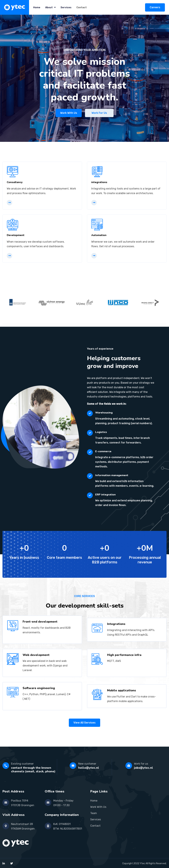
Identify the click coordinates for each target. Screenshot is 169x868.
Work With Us (98, 807)
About (50, 7)
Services (66, 7)
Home (37, 7)
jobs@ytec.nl (144, 768)
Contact (82, 7)
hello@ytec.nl (89, 768)
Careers (155, 7)
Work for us (99, 113)
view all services (84, 723)
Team (94, 813)
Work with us (69, 113)
